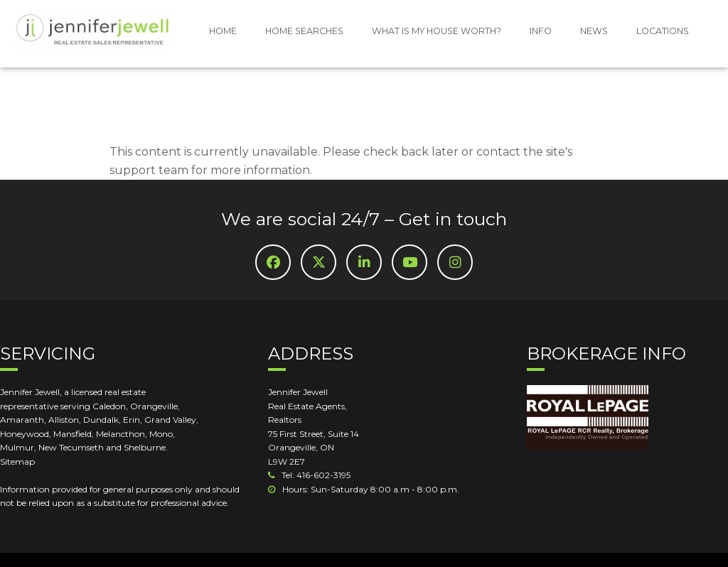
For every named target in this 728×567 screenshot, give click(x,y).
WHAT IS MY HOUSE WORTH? (437, 31)
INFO (541, 31)
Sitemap (17, 461)
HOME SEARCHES (304, 31)
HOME (223, 31)
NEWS (594, 31)
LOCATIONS (663, 31)
